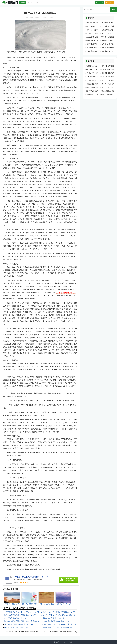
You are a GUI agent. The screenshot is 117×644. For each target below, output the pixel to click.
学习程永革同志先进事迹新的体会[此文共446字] (21, 621)
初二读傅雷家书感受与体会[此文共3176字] (56, 621)
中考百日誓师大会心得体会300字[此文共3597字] (21, 612)
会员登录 (100, 2)
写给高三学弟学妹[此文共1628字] (16, 627)
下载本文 (51, 18)
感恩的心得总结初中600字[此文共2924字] (19, 624)
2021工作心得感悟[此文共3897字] (16, 618)
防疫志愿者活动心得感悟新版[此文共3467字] (20, 615)
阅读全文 (45, 18)
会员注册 (110, 2)
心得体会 (35, 2)
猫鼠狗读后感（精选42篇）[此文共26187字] (57, 627)
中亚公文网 (56, 642)
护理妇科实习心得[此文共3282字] (53, 618)
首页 (29, 2)
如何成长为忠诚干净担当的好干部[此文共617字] (58, 612)
